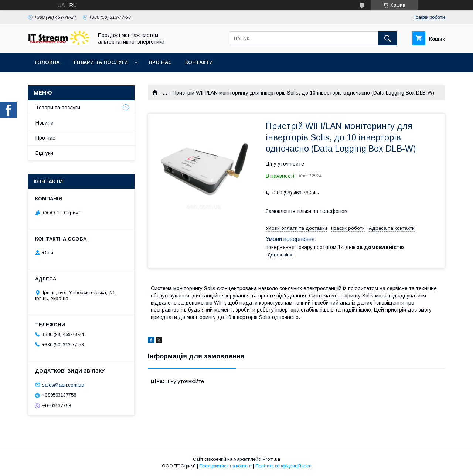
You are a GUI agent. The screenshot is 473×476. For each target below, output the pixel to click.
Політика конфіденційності (283, 466)
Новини (45, 123)
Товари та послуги (100, 62)
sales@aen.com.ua (63, 385)
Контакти (199, 62)
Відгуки (44, 153)
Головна (47, 62)
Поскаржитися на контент (226, 466)
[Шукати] (388, 38)
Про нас (160, 62)
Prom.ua (271, 459)
